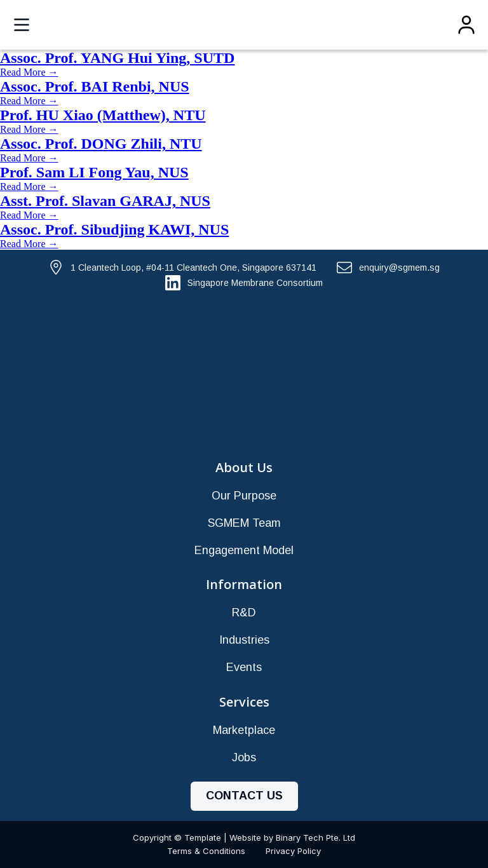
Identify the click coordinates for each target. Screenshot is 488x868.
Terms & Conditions (206, 851)
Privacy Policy (293, 851)
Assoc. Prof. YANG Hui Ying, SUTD (117, 58)
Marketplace (244, 730)
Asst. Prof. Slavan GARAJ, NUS (105, 201)
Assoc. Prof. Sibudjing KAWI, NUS (114, 229)
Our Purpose (244, 496)
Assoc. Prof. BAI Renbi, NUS (95, 86)
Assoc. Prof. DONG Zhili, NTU (101, 144)
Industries (244, 640)
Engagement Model (244, 550)
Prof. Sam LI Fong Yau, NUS (94, 172)
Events (244, 667)
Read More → (29, 72)
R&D (244, 613)
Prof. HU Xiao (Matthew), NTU (103, 115)
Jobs (244, 757)
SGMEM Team (244, 523)
